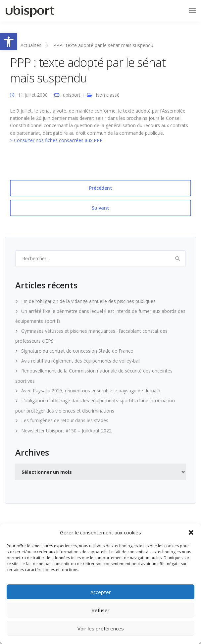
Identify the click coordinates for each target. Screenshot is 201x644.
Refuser (100, 610)
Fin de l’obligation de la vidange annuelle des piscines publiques (88, 301)
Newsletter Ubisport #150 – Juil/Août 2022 (66, 431)
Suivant (100, 208)
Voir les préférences (101, 628)
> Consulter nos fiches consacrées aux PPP (56, 140)
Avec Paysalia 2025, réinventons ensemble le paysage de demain (91, 391)
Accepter (101, 592)
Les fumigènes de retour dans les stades (65, 420)
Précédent (101, 188)
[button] (9, 42)
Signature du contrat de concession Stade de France (77, 351)
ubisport (72, 95)
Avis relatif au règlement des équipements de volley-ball (81, 361)
